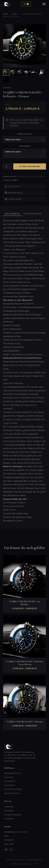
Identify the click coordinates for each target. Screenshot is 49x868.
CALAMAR (9, 777)
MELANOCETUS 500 (13, 789)
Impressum (16, 864)
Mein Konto (9, 844)
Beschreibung (12, 214)
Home (6, 14)
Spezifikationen (32, 214)
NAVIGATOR (9, 785)
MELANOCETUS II (12, 793)
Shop (15, 14)
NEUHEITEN (10, 781)
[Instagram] (6, 850)
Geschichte (9, 807)
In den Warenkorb (30, 166)
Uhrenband (25, 146)
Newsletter (9, 819)
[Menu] (44, 4)
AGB (35, 864)
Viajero (7, 88)
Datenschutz (27, 864)
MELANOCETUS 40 (12, 773)
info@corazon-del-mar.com (16, 832)
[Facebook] (11, 850)
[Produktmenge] (7, 166)
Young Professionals (13, 815)
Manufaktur (9, 811)
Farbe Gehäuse (24, 134)
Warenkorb (9, 840)
